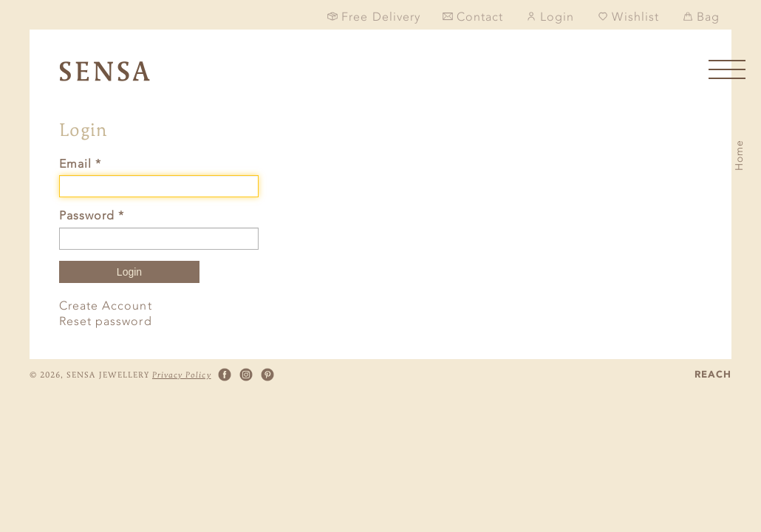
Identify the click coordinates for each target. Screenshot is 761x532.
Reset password (106, 321)
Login (129, 272)
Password (92, 215)
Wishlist (628, 17)
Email (80, 164)
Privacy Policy (182, 375)
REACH (713, 375)
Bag (701, 17)
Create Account (106, 306)
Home (739, 155)
